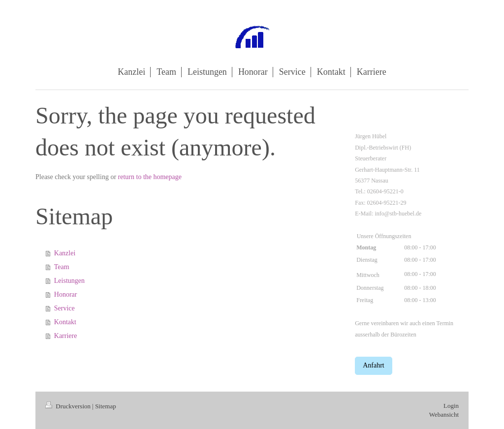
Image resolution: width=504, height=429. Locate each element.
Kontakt (65, 322)
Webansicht (444, 414)
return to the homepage (150, 177)
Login (451, 406)
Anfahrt (374, 365)
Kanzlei (65, 253)
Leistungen (69, 281)
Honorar (66, 294)
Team (62, 267)
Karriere (66, 336)
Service (64, 308)
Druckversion (69, 406)
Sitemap (106, 406)
